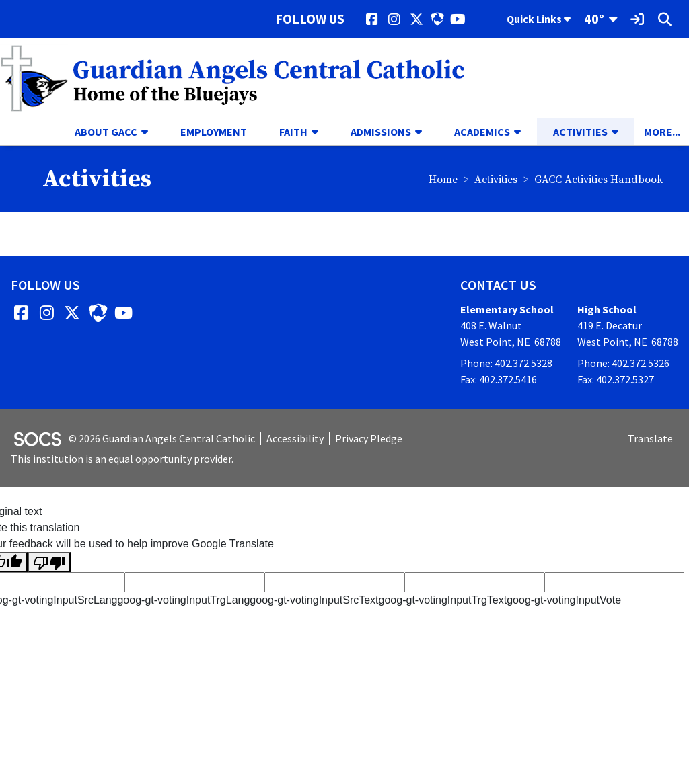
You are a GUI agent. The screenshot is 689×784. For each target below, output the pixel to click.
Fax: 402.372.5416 (499, 379)
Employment (214, 132)
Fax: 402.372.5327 (616, 379)
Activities (496, 180)
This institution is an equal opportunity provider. (122, 459)
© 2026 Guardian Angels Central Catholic (162, 438)
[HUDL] (437, 19)
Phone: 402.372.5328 (506, 363)
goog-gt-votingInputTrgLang (183, 600)
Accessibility (295, 438)
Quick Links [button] (539, 19)
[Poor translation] (49, 562)
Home (443, 180)
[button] (150, 132)
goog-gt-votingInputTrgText (443, 600)
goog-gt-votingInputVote (564, 600)
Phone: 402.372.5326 (623, 363)
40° (594, 18)
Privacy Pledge (369, 438)
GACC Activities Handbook (599, 180)
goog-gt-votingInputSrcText (314, 600)
